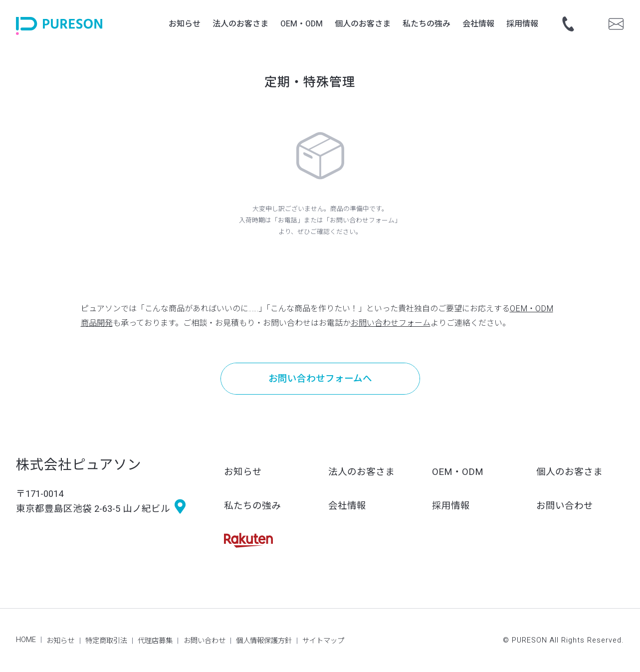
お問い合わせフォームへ (320, 379)
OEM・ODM (458, 472)
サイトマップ (323, 641)
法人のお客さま (361, 472)
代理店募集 (155, 641)
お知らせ (243, 472)
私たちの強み (252, 506)
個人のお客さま (569, 472)
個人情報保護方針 (264, 641)
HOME (26, 640)
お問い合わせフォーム (391, 323)
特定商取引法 (106, 641)
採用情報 (451, 506)
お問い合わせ (565, 506)
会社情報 (347, 506)
